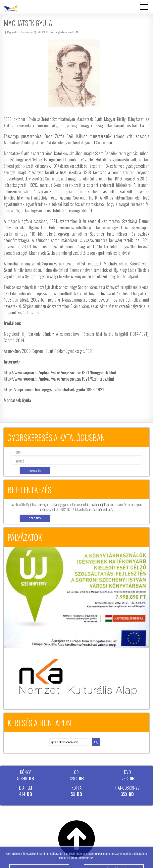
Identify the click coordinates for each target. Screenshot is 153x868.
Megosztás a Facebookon (19, 32)
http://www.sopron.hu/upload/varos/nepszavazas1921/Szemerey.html (59, 379)
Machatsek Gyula (17, 400)
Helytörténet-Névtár (65, 32)
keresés (96, 742)
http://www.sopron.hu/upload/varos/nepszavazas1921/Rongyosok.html (60, 372)
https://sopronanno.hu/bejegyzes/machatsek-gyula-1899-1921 (54, 389)
